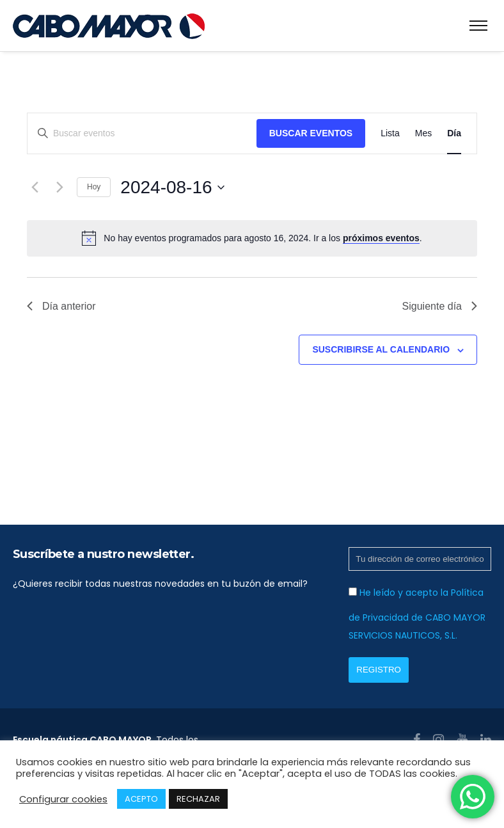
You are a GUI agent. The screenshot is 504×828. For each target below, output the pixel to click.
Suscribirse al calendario (381, 349)
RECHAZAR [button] (198, 799)
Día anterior (61, 306)
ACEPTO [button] (141, 799)
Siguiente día (440, 306)
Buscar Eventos (311, 133)
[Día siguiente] (59, 187)
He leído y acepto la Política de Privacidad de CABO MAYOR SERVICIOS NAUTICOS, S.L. (417, 614)
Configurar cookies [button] (63, 799)
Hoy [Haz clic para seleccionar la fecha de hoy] (94, 187)
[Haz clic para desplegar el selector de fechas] (172, 187)
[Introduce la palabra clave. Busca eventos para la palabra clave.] (142, 133)
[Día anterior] (35, 187)
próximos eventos (381, 238)
